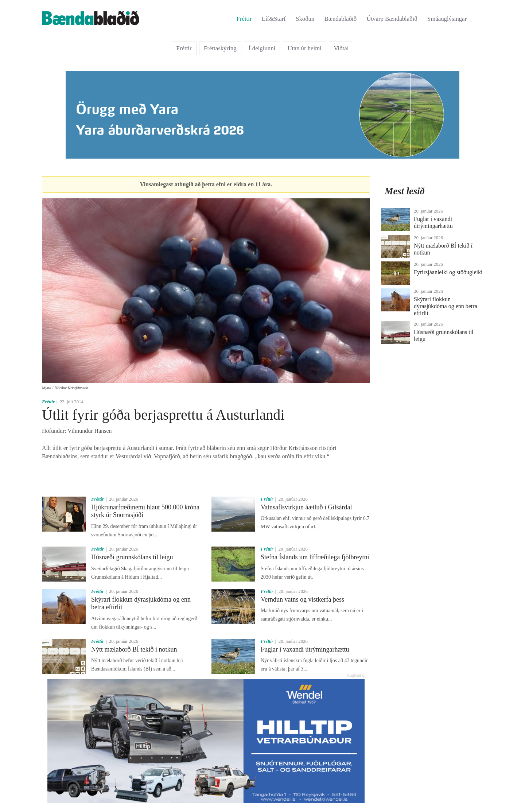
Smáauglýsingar (447, 19)
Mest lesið (405, 191)
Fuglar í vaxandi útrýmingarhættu (305, 649)
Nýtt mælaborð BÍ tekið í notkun (134, 649)
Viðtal (341, 48)
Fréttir (244, 19)
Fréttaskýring (220, 48)
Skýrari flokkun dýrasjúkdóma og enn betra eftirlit (446, 306)
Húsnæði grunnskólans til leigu (132, 557)
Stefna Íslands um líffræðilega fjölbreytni (315, 557)
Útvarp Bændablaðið (392, 19)
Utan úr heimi (305, 48)
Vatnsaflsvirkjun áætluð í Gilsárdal (306, 507)
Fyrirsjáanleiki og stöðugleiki (448, 272)
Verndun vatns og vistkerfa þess (302, 599)
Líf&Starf (274, 19)
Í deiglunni (262, 48)
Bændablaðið (341, 19)
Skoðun (305, 19)
